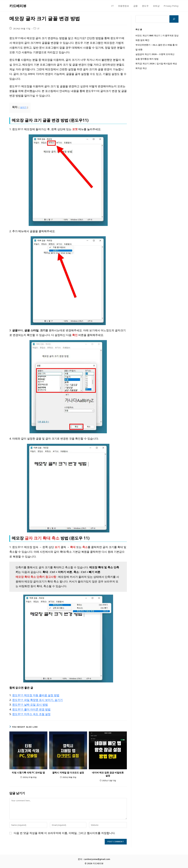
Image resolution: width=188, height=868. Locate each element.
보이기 (23, 107)
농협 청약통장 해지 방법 (147, 59)
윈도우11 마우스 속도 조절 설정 (31, 714)
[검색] (174, 19)
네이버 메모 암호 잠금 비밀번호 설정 (108, 774)
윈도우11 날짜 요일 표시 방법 (30, 704)
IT (39, 29)
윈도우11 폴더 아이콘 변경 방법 (31, 709)
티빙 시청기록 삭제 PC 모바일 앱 (28, 773)
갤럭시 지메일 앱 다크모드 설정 (68, 773)
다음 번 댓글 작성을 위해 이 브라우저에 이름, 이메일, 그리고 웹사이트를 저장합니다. (64, 833)
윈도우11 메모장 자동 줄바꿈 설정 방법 (36, 695)
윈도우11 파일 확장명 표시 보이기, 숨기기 (37, 700)
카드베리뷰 (18, 6)
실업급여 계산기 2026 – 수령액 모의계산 (155, 54)
